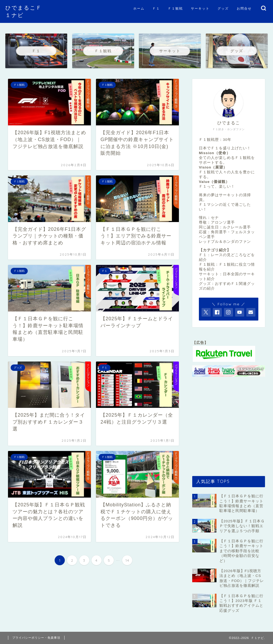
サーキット (200, 8)
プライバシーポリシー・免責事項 (36, 638)
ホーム (139, 8)
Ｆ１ (156, 8)
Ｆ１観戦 (175, 8)
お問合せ (244, 8)
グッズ (223, 8)
